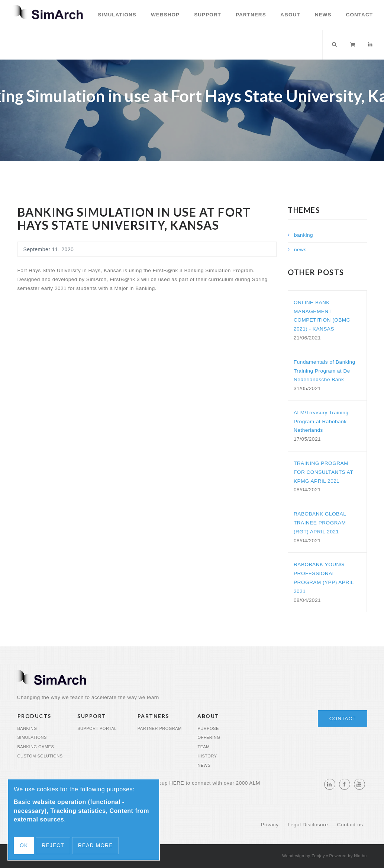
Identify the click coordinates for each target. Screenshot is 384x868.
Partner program (160, 728)
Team (204, 747)
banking (304, 235)
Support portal (97, 728)
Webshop (164, 15)
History (207, 756)
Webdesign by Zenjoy (304, 856)
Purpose (208, 728)
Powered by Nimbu (348, 856)
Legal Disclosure (309, 825)
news (300, 250)
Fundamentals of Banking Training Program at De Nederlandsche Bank (325, 371)
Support (207, 15)
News (322, 15)
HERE (177, 783)
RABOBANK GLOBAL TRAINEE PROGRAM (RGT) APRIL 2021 (320, 523)
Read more (96, 845)
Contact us (350, 825)
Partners (250, 15)
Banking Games (36, 747)
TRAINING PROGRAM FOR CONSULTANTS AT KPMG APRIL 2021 (323, 472)
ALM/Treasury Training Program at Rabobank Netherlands (321, 422)
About (290, 15)
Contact (359, 15)
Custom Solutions (40, 756)
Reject (53, 845)
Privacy (270, 825)
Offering (209, 737)
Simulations (116, 15)
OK (24, 845)
